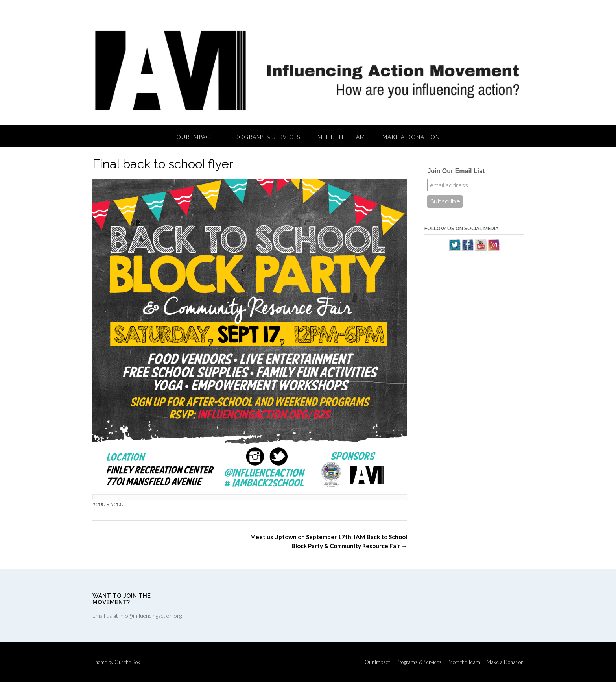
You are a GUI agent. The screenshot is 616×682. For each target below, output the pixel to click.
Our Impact (195, 137)
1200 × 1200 (108, 504)
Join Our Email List (456, 171)
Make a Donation (411, 137)
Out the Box (127, 662)
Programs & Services (266, 137)
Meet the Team (341, 137)
